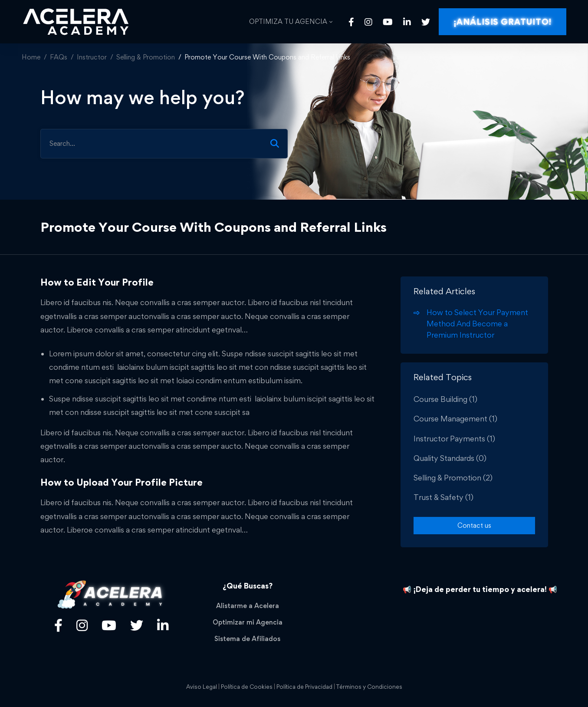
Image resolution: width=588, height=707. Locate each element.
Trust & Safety (443, 497)
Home (31, 57)
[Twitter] (426, 22)
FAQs (59, 57)
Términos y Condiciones (369, 687)
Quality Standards (450, 458)
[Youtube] (388, 22)
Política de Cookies (247, 687)
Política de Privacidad (304, 687)
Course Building (445, 399)
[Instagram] (368, 22)
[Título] (82, 625)
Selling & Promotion (146, 57)
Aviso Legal (202, 687)
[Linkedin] (407, 22)
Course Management (455, 419)
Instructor (92, 57)
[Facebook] (351, 22)
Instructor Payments (454, 439)
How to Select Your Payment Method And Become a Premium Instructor (477, 324)
